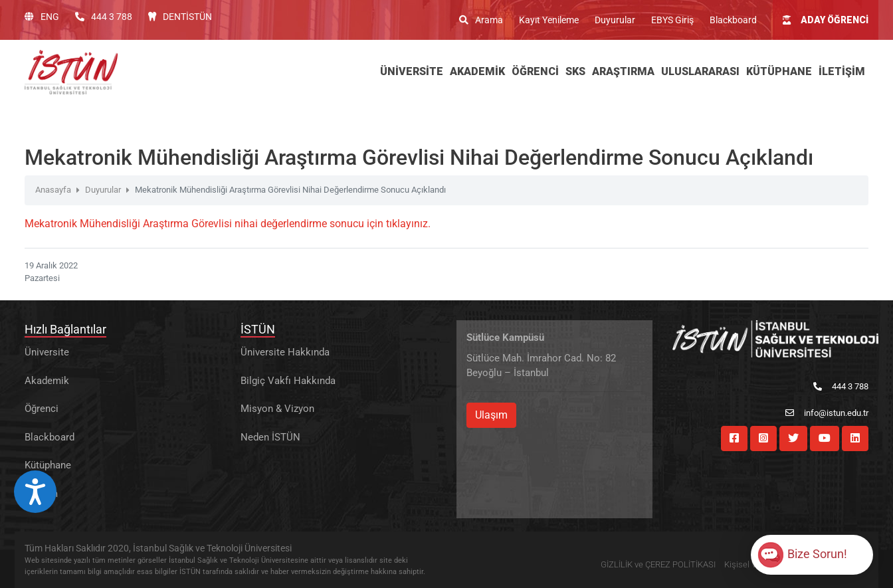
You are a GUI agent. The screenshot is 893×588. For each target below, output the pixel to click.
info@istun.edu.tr (827, 413)
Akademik (47, 381)
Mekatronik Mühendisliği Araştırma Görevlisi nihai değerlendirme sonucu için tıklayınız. (228, 224)
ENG (42, 17)
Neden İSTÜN (270, 437)
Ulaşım (491, 415)
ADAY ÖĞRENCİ (826, 20)
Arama (481, 20)
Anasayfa (53, 190)
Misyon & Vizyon (277, 409)
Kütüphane (48, 465)
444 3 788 (104, 17)
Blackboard (733, 20)
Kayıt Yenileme (549, 20)
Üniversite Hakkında (285, 352)
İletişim (41, 494)
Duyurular (615, 20)
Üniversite (47, 352)
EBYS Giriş (672, 20)
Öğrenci (42, 409)
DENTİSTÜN (180, 17)
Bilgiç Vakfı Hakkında (288, 381)
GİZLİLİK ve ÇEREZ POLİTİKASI (658, 564)
